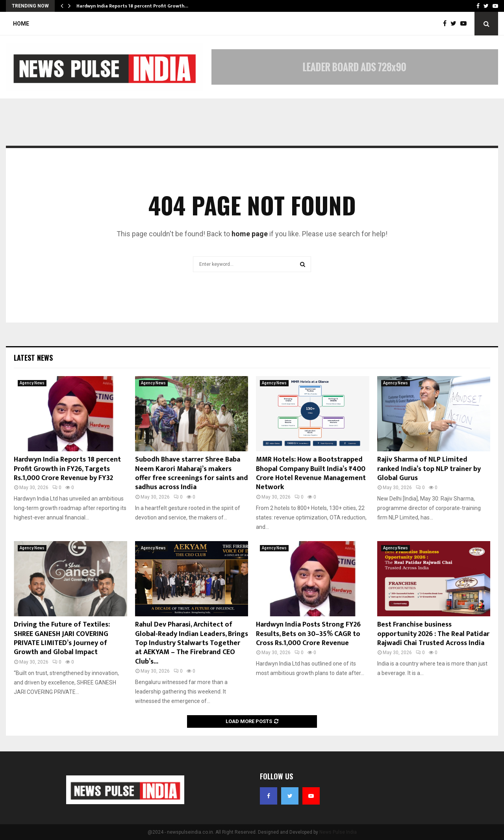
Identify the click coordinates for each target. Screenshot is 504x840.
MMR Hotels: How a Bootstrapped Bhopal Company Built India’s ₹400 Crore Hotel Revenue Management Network (311, 473)
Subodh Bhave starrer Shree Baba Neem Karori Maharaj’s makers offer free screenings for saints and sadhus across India (192, 473)
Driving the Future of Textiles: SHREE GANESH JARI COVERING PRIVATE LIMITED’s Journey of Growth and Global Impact (62, 638)
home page (250, 234)
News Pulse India (338, 832)
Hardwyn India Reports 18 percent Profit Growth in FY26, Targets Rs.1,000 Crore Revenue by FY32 (67, 469)
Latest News (33, 358)
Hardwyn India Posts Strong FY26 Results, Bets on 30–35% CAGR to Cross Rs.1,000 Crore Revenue (308, 634)
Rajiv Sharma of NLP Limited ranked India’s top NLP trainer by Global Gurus (429, 469)
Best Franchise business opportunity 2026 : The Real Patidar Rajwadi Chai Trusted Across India (433, 634)
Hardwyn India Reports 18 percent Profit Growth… (132, 6)
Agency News (32, 383)
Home (21, 24)
